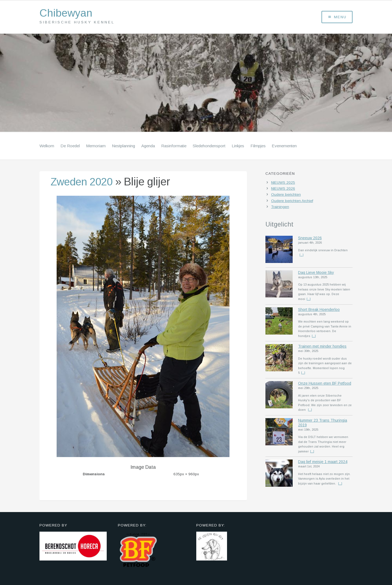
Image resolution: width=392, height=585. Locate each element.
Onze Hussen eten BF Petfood (325, 384)
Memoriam (96, 146)
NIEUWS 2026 (283, 189)
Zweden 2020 (83, 182)
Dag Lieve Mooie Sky (316, 273)
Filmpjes (258, 146)
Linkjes (238, 146)
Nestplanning (123, 146)
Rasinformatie (174, 146)
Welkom (47, 146)
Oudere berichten (286, 195)
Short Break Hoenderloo (319, 310)
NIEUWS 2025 (283, 183)
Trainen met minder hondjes (322, 347)
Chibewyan (67, 13)
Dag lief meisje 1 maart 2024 (323, 463)
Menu (337, 17)
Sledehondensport (209, 146)
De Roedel (70, 146)
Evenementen (284, 146)
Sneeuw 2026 (310, 238)
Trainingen (280, 207)
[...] (301, 256)
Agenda (148, 146)
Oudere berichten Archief (292, 201)
